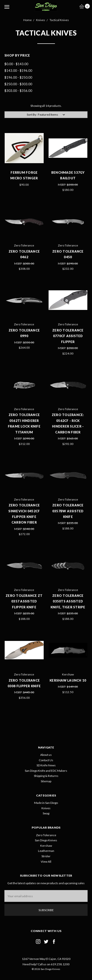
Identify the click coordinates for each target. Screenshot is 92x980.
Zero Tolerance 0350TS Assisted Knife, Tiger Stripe (68, 601)
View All (46, 862)
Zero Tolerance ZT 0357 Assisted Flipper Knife (24, 601)
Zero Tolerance (46, 835)
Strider (46, 856)
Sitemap (46, 781)
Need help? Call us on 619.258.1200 (46, 964)
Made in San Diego (46, 803)
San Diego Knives (46, 840)
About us (46, 755)
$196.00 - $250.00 (18, 77)
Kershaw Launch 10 (68, 680)
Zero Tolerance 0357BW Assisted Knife (68, 511)
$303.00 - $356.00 (18, 91)
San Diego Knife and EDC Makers (46, 771)
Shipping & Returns (46, 776)
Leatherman (46, 851)
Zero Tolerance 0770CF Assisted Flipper (68, 336)
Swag (46, 813)
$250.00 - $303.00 (18, 84)
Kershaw (46, 846)
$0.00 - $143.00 (16, 64)
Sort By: (32, 115)
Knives (46, 808)
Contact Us (46, 760)
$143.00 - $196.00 (18, 71)
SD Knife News (46, 765)
